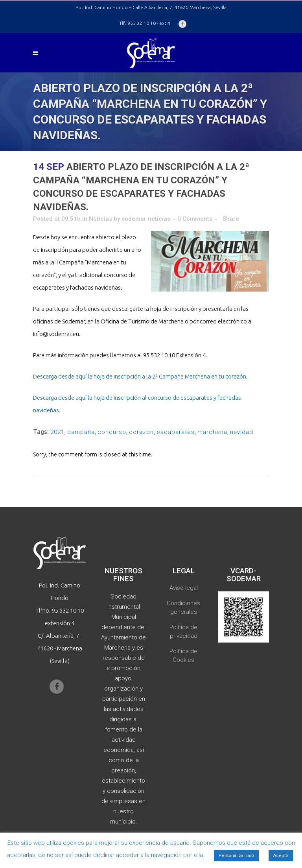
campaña (81, 432)
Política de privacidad (183, 632)
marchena (212, 432)
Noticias (100, 219)
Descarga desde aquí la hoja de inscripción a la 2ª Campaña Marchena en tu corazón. (140, 376)
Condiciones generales (183, 608)
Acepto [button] (281, 856)
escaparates (176, 432)
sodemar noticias (146, 219)
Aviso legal (184, 588)
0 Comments (195, 219)
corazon (141, 432)
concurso (112, 432)
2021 (57, 432)
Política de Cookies (183, 656)
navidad (242, 432)
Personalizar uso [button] (236, 856)
